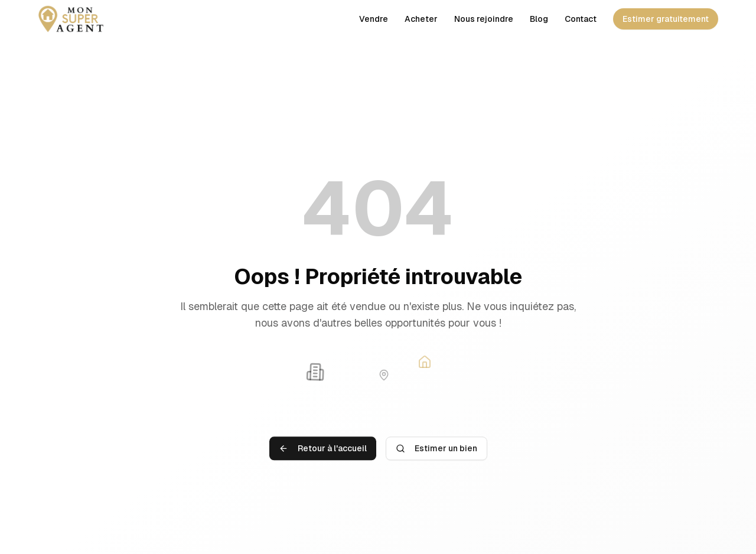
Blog (539, 19)
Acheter (421, 19)
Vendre (374, 19)
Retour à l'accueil (323, 451)
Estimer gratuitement (666, 19)
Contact (581, 19)
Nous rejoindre (484, 19)
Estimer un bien (436, 451)
